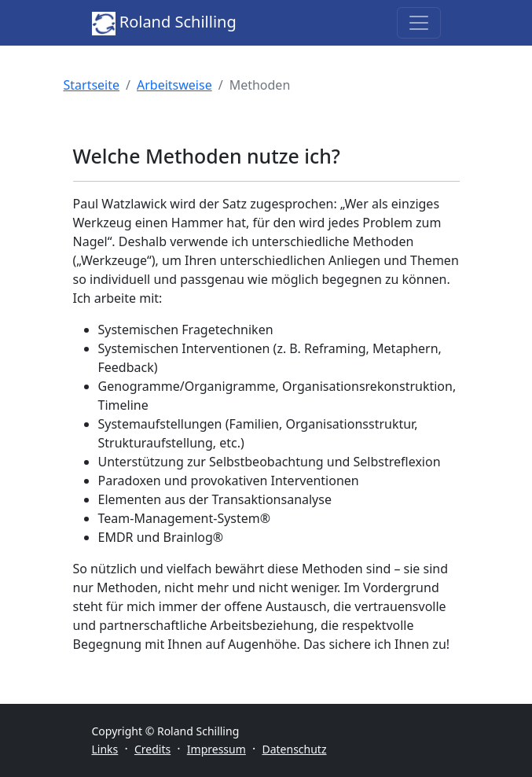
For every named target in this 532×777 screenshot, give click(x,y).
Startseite (92, 85)
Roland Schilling (164, 23)
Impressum (216, 749)
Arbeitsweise (174, 85)
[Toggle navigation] (419, 23)
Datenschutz (294, 749)
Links (105, 749)
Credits (152, 749)
